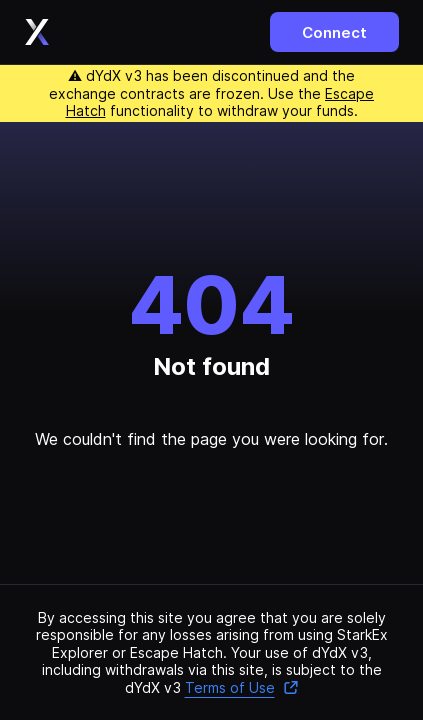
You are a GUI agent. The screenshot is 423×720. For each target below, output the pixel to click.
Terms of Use (242, 687)
